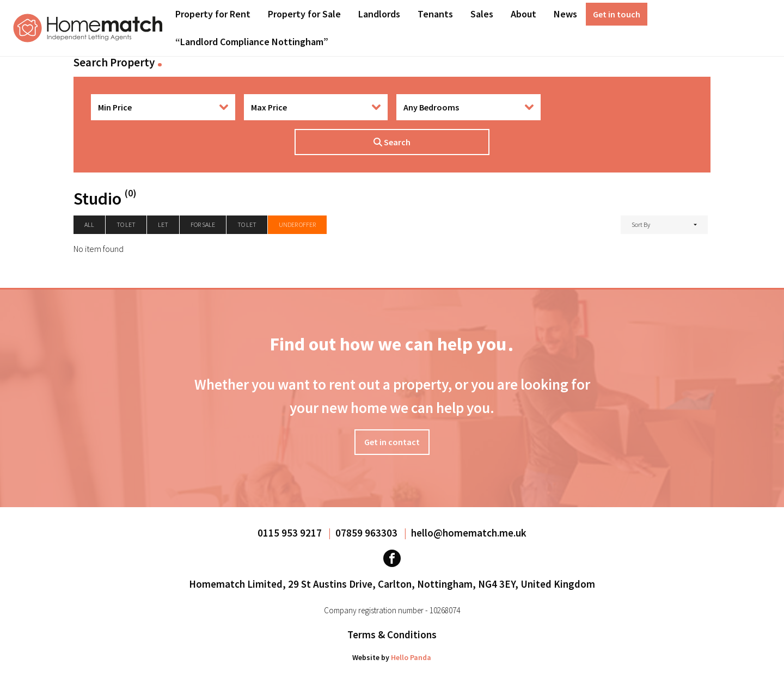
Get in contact (392, 442)
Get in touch (617, 14)
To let (126, 224)
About (523, 14)
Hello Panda (411, 657)
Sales (482, 14)
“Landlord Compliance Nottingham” (252, 42)
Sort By (641, 224)
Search (392, 142)
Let (163, 224)
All (89, 224)
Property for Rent (213, 14)
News (565, 14)
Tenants (435, 14)
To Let (247, 224)
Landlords (379, 14)
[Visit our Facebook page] (392, 558)
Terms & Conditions (392, 634)
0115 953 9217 (291, 533)
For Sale (203, 224)
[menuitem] (213, 14)
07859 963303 (367, 533)
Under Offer (297, 224)
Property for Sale (304, 14)
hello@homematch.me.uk (469, 533)
